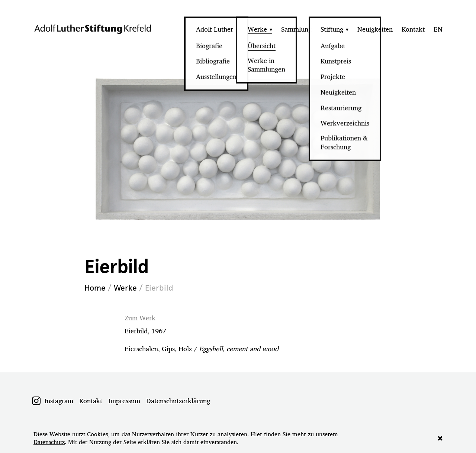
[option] (238, 148)
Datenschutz (49, 442)
